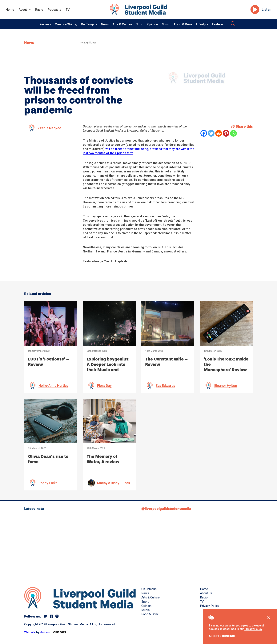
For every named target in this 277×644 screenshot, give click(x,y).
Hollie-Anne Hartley (53, 386)
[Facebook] (204, 133)
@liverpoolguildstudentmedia (166, 509)
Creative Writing (66, 24)
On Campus (89, 24)
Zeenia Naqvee (49, 128)
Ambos (45, 632)
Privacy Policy (253, 629)
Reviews (45, 24)
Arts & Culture (122, 24)
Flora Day (104, 386)
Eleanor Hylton (226, 386)
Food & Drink (183, 24)
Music (166, 24)
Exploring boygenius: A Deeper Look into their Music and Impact (108, 367)
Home (10, 10)
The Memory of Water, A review (103, 459)
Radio (39, 10)
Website (30, 632)
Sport (140, 24)
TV (68, 10)
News (105, 24)
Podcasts (54, 10)
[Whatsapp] (233, 133)
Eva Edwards (165, 386)
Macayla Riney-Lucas (114, 483)
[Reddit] (219, 133)
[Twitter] (211, 133)
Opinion (153, 24)
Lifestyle (202, 24)
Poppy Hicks (48, 483)
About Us (206, 593)
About (23, 10)
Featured (218, 24)
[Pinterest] (226, 133)
